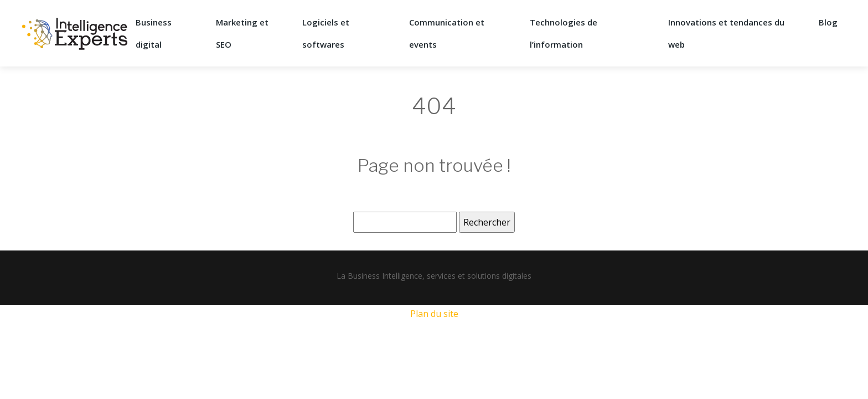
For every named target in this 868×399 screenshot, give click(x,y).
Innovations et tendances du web (726, 33)
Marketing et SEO (242, 33)
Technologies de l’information (564, 33)
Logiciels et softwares (326, 33)
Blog (828, 22)
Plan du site (434, 314)
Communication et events (447, 33)
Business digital (154, 33)
